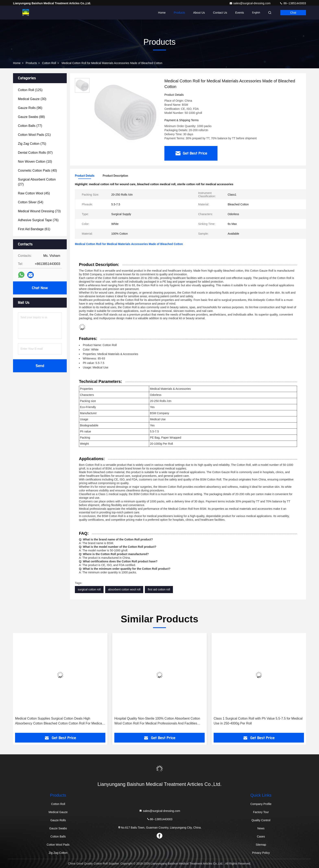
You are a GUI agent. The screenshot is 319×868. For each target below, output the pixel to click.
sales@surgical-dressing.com (250, 3)
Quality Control (261, 820)
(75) (32, 144)
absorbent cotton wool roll (124, 589)
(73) (39, 211)
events (240, 13)
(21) (34, 135)
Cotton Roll (49, 63)
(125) (30, 90)
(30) (32, 99)
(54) (31, 202)
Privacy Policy (261, 853)
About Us (199, 13)
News (261, 828)
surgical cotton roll (89, 589)
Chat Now (40, 288)
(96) (30, 108)
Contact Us (220, 13)
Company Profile (261, 804)
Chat (293, 13)
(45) (34, 193)
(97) (35, 153)
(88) (31, 117)
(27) (37, 182)
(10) (35, 162)
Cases (261, 836)
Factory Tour (261, 812)
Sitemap (261, 845)
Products (179, 13)
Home (162, 13)
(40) (37, 170)
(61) (34, 229)
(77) (30, 126)
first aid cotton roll (159, 589)
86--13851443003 (293, 3)
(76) (38, 220)
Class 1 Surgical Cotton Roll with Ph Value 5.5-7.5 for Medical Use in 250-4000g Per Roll (258, 721)
